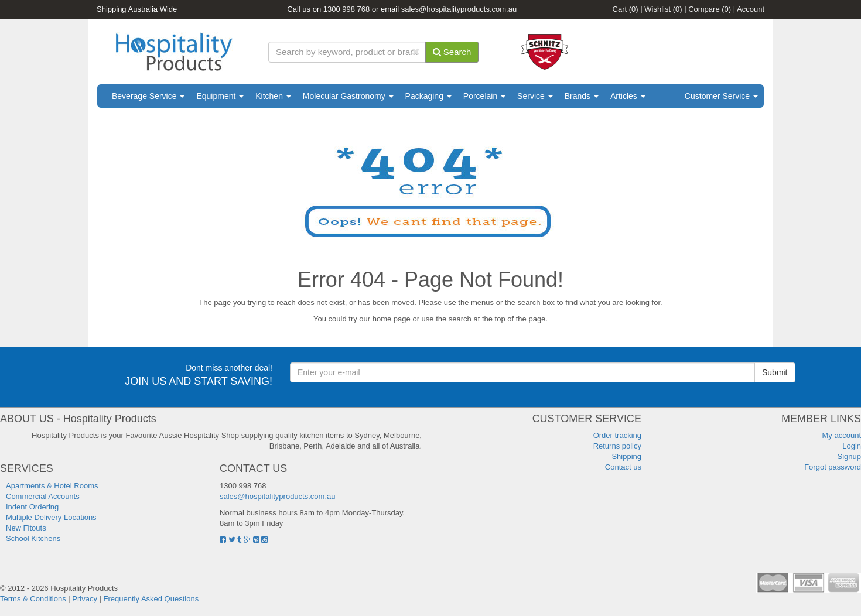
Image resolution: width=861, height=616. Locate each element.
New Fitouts (26, 528)
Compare (710, 9)
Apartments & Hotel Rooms (52, 486)
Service (535, 96)
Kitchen (273, 96)
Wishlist (663, 9)
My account (842, 435)
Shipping (626, 456)
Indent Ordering (32, 507)
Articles (628, 96)
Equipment (220, 96)
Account (751, 9)
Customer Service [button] (721, 96)
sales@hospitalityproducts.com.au (459, 9)
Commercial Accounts (43, 496)
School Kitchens (33, 538)
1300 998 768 (347, 9)
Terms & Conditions (33, 599)
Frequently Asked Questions (151, 599)
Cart (626, 9)
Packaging (428, 96)
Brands (582, 96)
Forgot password (833, 467)
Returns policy (617, 446)
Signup (849, 456)
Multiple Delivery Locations (51, 517)
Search (452, 52)
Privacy (85, 599)
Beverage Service (148, 96)
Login (852, 446)
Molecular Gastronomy (348, 96)
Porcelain (484, 96)
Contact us (623, 467)
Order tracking (617, 435)
